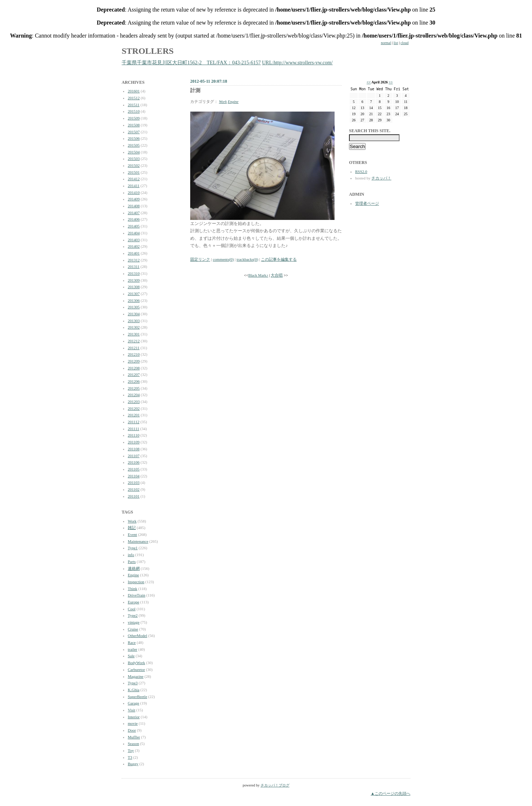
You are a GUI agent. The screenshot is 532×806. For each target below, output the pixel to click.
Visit (132, 710)
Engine (133, 575)
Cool (132, 609)
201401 (134, 253)
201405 (134, 226)
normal (386, 43)
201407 (134, 213)
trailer (132, 649)
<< (369, 82)
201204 (134, 395)
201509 (134, 118)
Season (133, 744)
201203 (134, 402)
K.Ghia (134, 690)
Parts (132, 562)
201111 (134, 429)
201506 (134, 138)
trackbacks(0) (247, 259)
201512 (134, 98)
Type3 (133, 683)
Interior (134, 717)
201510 (134, 111)
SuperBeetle (138, 697)
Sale (131, 656)
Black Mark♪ (258, 275)
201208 (134, 368)
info (131, 555)
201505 (134, 145)
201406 (134, 219)
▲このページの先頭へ (391, 793)
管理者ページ (367, 203)
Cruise (133, 629)
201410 (134, 192)
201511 (134, 105)
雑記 (132, 528)
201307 (134, 294)
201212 (134, 341)
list (396, 43)
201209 (134, 361)
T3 (130, 757)
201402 (134, 246)
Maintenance (138, 541)
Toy (131, 750)
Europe (134, 602)
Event (132, 534)
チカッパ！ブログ (275, 785)
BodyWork (136, 663)
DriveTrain (136, 595)
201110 (134, 435)
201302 (134, 327)
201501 (134, 172)
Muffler (134, 737)
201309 (134, 280)
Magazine (136, 676)
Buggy (133, 764)
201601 (134, 91)
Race (132, 642)
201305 (134, 307)
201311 (134, 266)
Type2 (133, 615)
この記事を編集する (279, 259)
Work (132, 521)
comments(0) (223, 259)
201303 (134, 321)
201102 (134, 489)
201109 (134, 442)
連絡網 (134, 568)
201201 (134, 415)
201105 (134, 469)
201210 (134, 354)
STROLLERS (148, 51)
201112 (134, 422)
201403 (134, 240)
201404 (134, 233)
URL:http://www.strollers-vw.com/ (297, 63)
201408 (134, 206)
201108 (134, 449)
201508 (134, 125)
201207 (134, 374)
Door (132, 730)
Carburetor (136, 669)
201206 (134, 381)
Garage (134, 703)
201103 (134, 482)
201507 (134, 132)
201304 (134, 314)
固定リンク (200, 259)
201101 (134, 496)
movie (133, 723)
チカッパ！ (381, 178)
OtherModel (138, 636)
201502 (134, 165)
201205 (134, 388)
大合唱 (277, 275)
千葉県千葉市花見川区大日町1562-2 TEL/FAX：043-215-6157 (191, 63)
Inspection (136, 582)
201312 (134, 260)
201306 (134, 300)
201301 (134, 334)
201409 (134, 199)
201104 (134, 476)
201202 (134, 408)
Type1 (133, 548)
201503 (134, 159)
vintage (134, 622)
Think (132, 589)
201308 (134, 287)
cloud (405, 43)
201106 (134, 462)
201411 (134, 186)
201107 (134, 456)
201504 (134, 152)
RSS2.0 (361, 172)
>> (391, 82)
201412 (134, 179)
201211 (134, 348)
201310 (134, 273)
